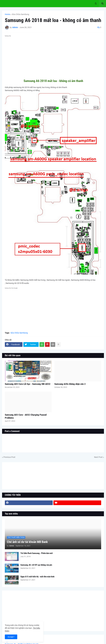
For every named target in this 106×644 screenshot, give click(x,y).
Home (7, 14)
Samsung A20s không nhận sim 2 (70, 384)
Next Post (98, 457)
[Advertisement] (53, 57)
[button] (96, 4)
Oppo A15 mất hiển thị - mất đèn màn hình (37, 577)
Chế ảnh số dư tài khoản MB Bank (27, 542)
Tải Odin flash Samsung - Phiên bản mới (37, 553)
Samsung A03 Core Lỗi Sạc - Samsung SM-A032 (28, 384)
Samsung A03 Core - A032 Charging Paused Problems (26, 416)
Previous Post (9, 457)
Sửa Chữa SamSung (20, 14)
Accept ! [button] (11, 637)
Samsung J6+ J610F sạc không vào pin (36, 565)
